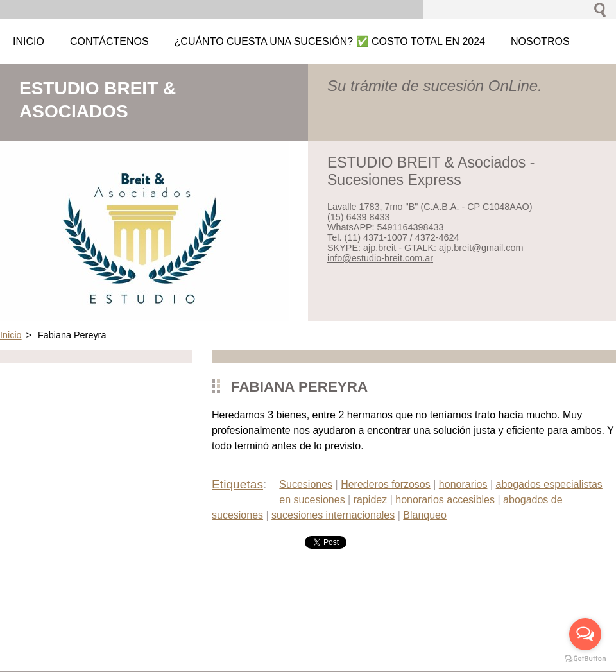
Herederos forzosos (386, 484)
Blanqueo (425, 515)
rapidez (370, 500)
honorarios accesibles (445, 500)
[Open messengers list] (585, 634)
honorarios (463, 484)
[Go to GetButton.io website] (585, 659)
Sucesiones (306, 484)
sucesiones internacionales (333, 515)
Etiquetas (237, 484)
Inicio (11, 335)
